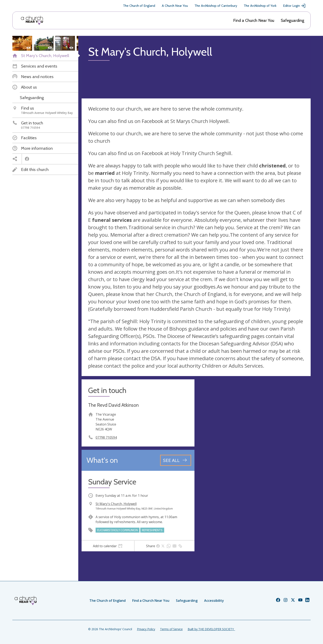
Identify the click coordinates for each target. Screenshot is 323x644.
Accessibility (214, 601)
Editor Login (294, 6)
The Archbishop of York (260, 6)
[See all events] (176, 460)
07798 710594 (106, 437)
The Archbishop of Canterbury (216, 6)
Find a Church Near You (254, 20)
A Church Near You (175, 6)
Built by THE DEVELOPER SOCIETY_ (211, 629)
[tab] (108, 546)
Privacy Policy (146, 629)
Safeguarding (293, 20)
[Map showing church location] (254, 436)
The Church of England (139, 6)
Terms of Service (171, 629)
